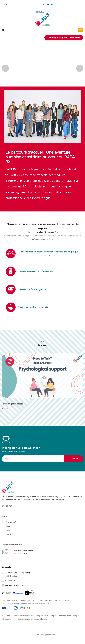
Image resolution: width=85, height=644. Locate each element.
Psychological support (23, 550)
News (8, 530)
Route (8, 526)
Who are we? (11, 522)
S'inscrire (73, 459)
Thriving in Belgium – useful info (64, 38)
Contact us (10, 534)
